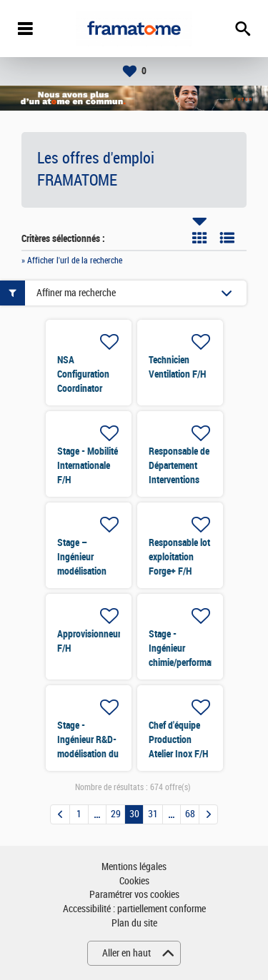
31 (153, 814)
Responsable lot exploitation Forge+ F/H (179, 557)
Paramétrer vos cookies (134, 895)
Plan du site (134, 923)
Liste (227, 238)
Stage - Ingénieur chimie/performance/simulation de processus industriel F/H (208, 662)
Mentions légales (134, 867)
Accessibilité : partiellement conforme (134, 909)
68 (190, 814)
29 (116, 814)
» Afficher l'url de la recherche (72, 261)
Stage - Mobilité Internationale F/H (88, 465)
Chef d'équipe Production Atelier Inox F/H (178, 739)
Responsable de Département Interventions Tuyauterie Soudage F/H (179, 480)
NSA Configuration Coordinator (83, 374)
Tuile (199, 238)
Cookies (134, 881)
